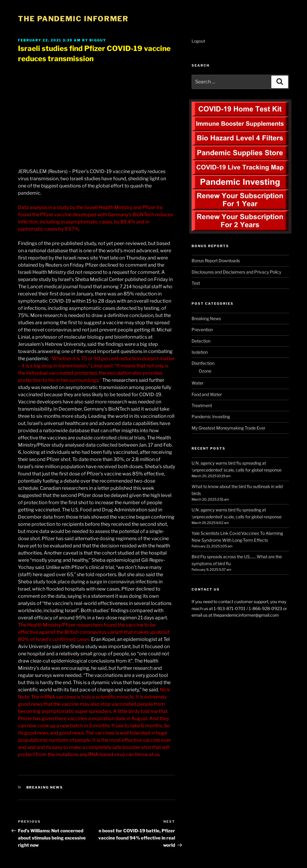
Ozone (205, 371)
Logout (198, 41)
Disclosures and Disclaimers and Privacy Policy (236, 272)
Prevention (202, 329)
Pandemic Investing (211, 416)
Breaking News (45, 787)
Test (196, 283)
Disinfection (203, 363)
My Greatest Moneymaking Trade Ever (228, 428)
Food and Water (207, 394)
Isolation (200, 352)
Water (198, 383)
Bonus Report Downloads (216, 260)
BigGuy (98, 40)
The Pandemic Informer (73, 19)
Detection (201, 341)
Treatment (202, 405)
